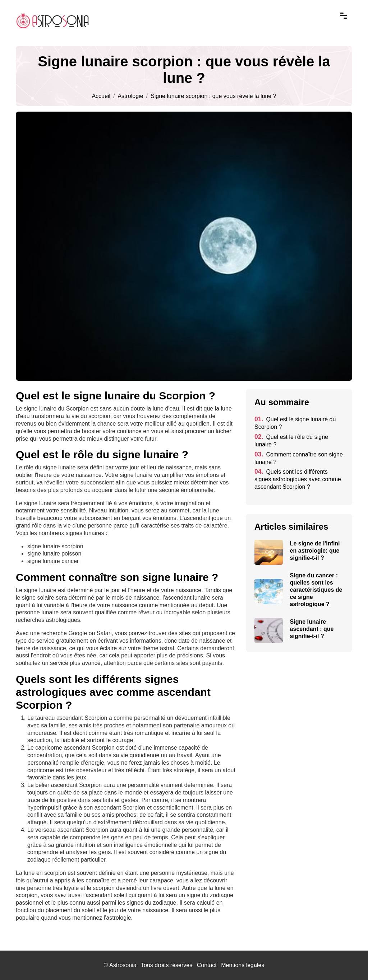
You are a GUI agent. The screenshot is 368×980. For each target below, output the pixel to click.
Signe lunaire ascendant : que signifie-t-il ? (312, 629)
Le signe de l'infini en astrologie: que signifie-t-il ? (315, 551)
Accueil (101, 96)
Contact (207, 965)
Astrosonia (123, 965)
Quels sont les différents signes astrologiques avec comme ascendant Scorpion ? (298, 479)
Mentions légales (243, 965)
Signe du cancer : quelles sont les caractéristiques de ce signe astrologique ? (316, 590)
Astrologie (130, 96)
